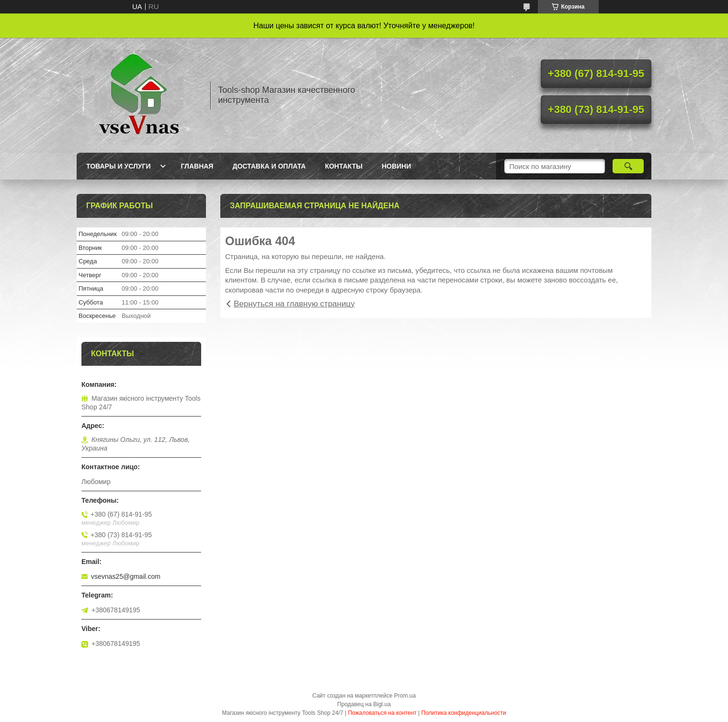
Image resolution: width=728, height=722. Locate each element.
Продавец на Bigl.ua (364, 704)
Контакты (343, 166)
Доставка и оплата (269, 166)
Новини (396, 166)
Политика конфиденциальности (464, 713)
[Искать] (628, 166)
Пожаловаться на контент (382, 713)
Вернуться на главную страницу (294, 304)
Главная (197, 166)
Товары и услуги (119, 166)
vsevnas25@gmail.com (126, 576)
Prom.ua (405, 696)
